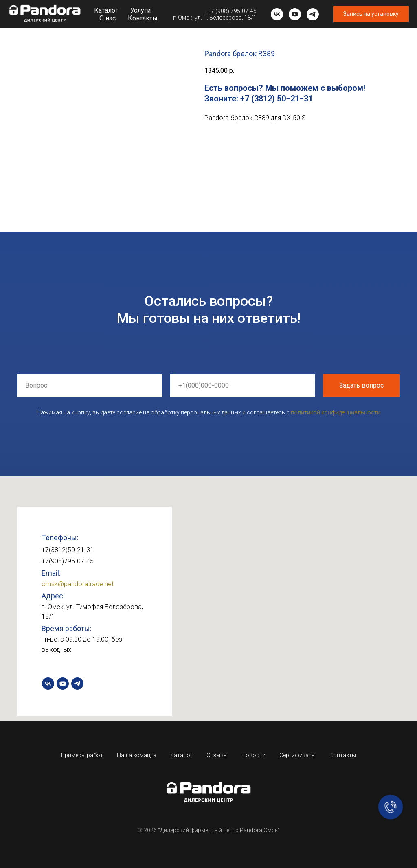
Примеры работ (82, 755)
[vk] (277, 14)
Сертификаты (297, 755)
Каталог (106, 10)
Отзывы (217, 755)
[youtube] (295, 14)
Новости (253, 755)
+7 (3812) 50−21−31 (277, 99)
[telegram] (313, 14)
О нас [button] (108, 18)
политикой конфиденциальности (336, 412)
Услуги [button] (140, 10)
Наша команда (137, 755)
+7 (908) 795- (225, 11)
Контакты (143, 18)
